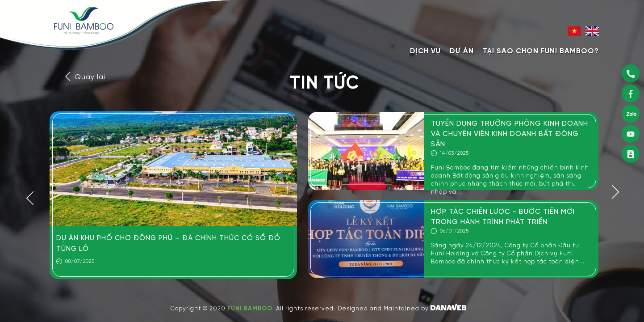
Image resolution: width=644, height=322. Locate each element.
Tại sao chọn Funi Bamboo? (541, 51)
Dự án (462, 51)
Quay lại (84, 77)
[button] (30, 197)
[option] (173, 195)
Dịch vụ (425, 51)
